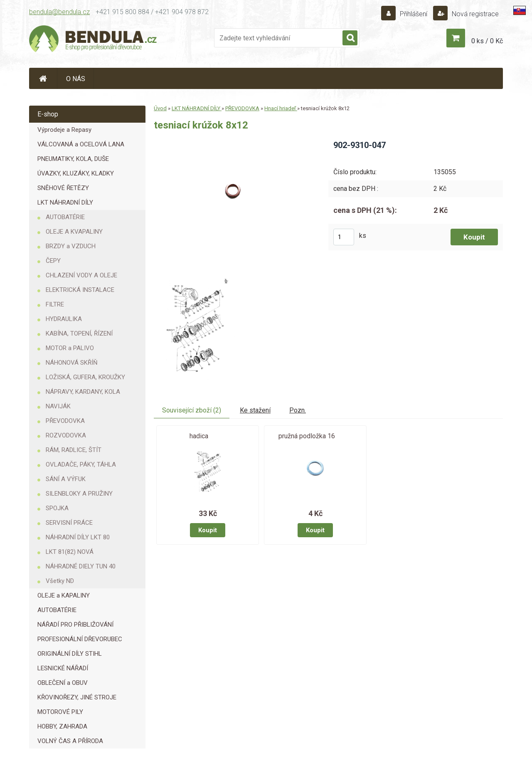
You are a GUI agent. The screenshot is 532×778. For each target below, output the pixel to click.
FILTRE (55, 304)
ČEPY (53, 261)
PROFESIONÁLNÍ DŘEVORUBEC (80, 639)
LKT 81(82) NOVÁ (70, 552)
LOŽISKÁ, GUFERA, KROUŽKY (85, 377)
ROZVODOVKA (66, 435)
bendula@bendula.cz (59, 12)
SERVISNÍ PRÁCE (69, 523)
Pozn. (298, 410)
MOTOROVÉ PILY (60, 712)
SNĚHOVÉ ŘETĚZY (63, 188)
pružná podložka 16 (307, 436)
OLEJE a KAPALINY (64, 595)
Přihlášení (414, 14)
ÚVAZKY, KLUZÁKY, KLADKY (76, 173)
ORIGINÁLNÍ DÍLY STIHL (70, 654)
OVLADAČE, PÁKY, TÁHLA (81, 464)
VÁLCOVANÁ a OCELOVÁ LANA (81, 144)
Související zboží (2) (192, 410)
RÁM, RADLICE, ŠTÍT (74, 450)
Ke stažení (255, 410)
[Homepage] (43, 78)
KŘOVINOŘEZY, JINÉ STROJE (77, 697)
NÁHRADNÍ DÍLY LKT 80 (78, 537)
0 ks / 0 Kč (487, 41)
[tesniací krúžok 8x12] (234, 142)
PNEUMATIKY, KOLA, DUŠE (73, 159)
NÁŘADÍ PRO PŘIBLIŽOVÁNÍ (75, 625)
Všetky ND (60, 581)
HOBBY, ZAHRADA (62, 726)
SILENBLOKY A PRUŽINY (79, 494)
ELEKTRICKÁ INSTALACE (80, 290)
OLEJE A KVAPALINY (74, 232)
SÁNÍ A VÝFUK (66, 479)
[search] (350, 38)
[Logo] (94, 40)
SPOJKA (57, 508)
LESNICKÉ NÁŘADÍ (63, 668)
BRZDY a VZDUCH (71, 246)
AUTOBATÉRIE (65, 217)
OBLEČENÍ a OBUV (63, 683)
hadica (199, 436)
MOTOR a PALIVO (70, 348)
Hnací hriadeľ (281, 108)
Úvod (160, 108)
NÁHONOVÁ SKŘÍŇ (72, 363)
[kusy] (344, 237)
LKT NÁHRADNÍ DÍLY (65, 203)
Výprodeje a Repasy (64, 130)
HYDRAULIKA (64, 319)
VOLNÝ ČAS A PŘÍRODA (70, 741)
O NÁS (76, 79)
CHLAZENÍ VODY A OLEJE (81, 275)
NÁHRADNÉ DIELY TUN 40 (81, 566)
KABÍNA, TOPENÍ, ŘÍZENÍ (79, 333)
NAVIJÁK (58, 406)
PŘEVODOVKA (65, 421)
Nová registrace (474, 14)
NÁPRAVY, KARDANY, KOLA (83, 392)
